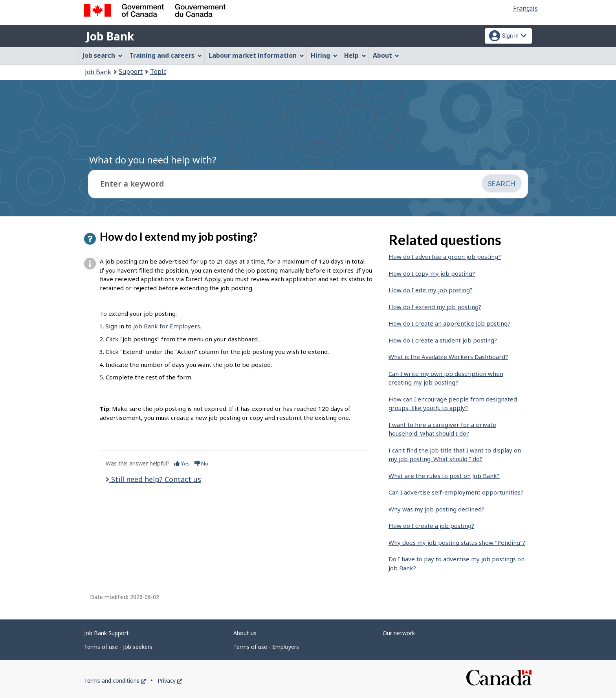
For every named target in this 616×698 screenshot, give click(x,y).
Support (131, 71)
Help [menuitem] (355, 55)
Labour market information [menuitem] (256, 55)
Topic (158, 71)
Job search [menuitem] (103, 55)
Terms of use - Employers (266, 647)
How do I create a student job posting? (443, 340)
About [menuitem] (386, 55)
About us (245, 633)
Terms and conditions (115, 681)
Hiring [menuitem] (324, 55)
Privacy (170, 681)
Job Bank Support (106, 633)
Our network (399, 633)
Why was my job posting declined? (436, 509)
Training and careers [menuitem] (166, 55)
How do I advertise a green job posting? (445, 256)
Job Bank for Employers (167, 326)
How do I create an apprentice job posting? (449, 323)
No (201, 463)
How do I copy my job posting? (432, 273)
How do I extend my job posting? (435, 307)
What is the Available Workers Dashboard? (448, 357)
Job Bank (110, 36)
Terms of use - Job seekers (118, 647)
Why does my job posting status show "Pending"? (457, 542)
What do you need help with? (153, 160)
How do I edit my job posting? (431, 290)
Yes (182, 463)
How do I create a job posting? (431, 526)
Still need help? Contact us (155, 479)
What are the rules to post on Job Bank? (444, 476)
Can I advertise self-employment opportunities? (456, 492)
